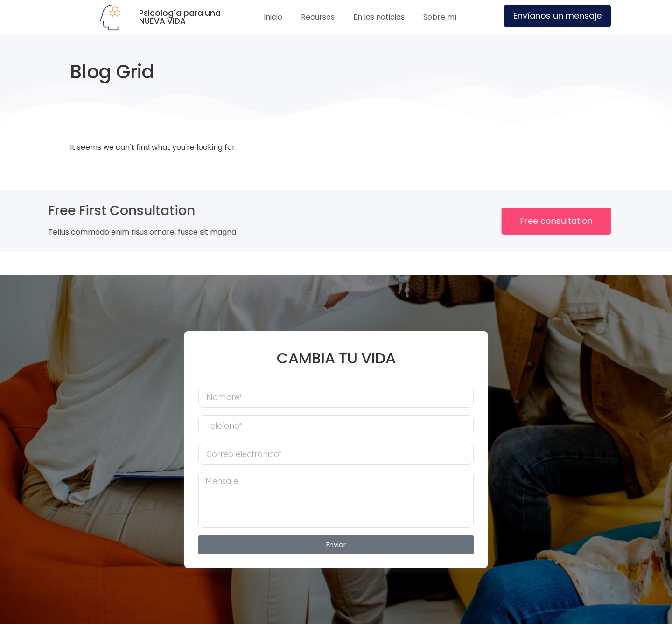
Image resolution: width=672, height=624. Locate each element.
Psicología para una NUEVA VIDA (180, 17)
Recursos (318, 17)
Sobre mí (440, 17)
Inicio (273, 17)
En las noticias (379, 17)
